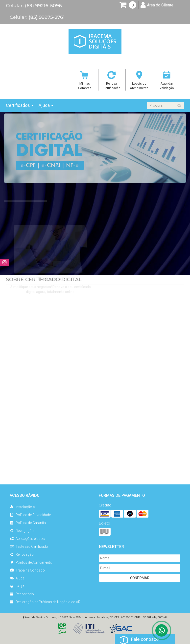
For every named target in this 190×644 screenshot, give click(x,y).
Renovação (22, 554)
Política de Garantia (28, 523)
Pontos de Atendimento (31, 562)
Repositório (22, 594)
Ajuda (17, 578)
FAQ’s (17, 586)
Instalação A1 (23, 507)
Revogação (22, 531)
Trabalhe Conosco (27, 570)
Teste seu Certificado (29, 547)
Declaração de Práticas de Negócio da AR (45, 602)
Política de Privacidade (30, 515)
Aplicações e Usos (27, 539)
